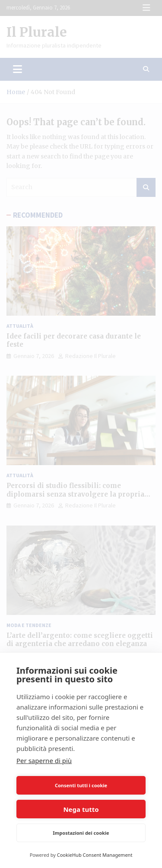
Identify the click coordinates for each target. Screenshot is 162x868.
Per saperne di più (44, 760)
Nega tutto (81, 809)
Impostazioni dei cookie (81, 833)
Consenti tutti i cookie (81, 785)
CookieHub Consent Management (95, 855)
